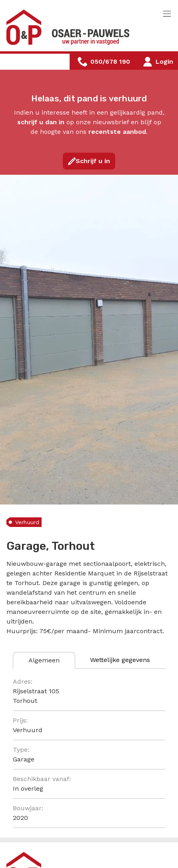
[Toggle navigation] (167, 14)
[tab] (44, 660)
